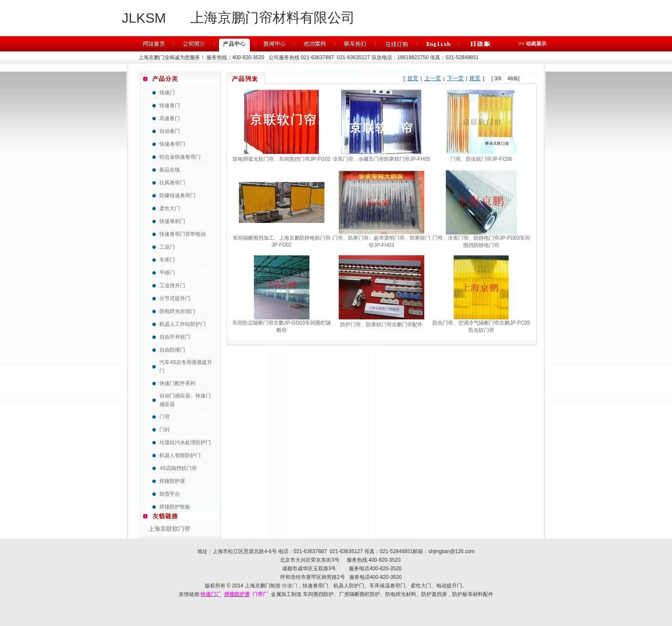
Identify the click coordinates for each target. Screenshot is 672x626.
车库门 (167, 260)
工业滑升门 (172, 286)
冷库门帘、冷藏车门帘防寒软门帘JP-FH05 (381, 159)
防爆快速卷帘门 (177, 196)
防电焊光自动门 (177, 311)
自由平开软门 (175, 337)
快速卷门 (170, 105)
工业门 (167, 247)
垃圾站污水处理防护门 (185, 442)
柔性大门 (170, 208)
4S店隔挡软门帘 (178, 468)
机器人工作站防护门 (183, 324)
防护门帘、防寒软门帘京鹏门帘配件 (381, 325)
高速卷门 (170, 118)
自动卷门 (170, 131)
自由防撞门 (172, 350)
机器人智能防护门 (180, 455)
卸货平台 (170, 494)
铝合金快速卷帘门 (180, 157)
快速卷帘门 (172, 144)
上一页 (433, 78)
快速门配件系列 (177, 383)
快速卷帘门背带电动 (183, 234)
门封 (165, 430)
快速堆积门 (172, 221)
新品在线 (170, 170)
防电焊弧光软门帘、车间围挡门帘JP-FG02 (282, 159)
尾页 (475, 78)
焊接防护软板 (175, 507)
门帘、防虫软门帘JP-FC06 (481, 159)
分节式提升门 (175, 298)
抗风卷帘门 (172, 183)
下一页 (455, 78)
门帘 (165, 417)
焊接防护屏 (172, 481)
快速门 (167, 93)
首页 (413, 78)
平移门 (167, 273)
